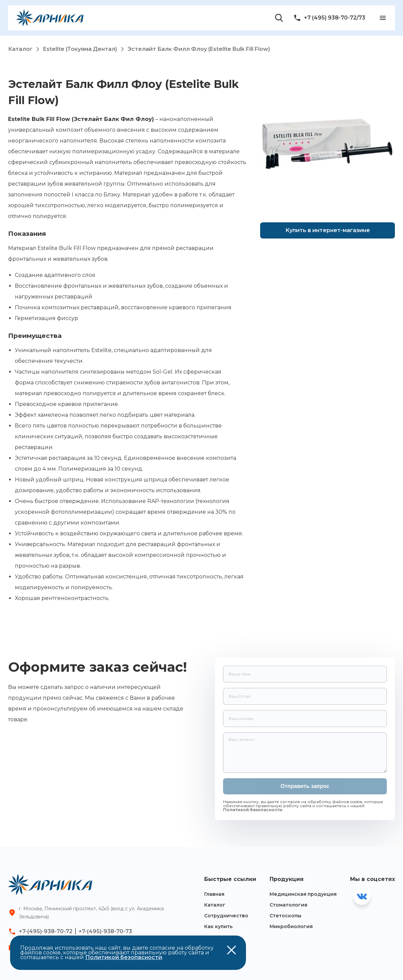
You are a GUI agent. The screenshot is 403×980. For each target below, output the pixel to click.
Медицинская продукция (303, 894)
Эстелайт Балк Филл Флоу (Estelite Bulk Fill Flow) (199, 49)
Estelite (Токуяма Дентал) (85, 49)
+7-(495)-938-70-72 (46, 931)
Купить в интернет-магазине (328, 230)
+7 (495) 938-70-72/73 (329, 18)
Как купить (218, 926)
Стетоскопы (285, 916)
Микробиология (291, 926)
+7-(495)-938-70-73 (105, 931)
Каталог (26, 49)
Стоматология (288, 905)
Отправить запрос (305, 786)
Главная (214, 894)
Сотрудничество (226, 916)
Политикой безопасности (253, 810)
